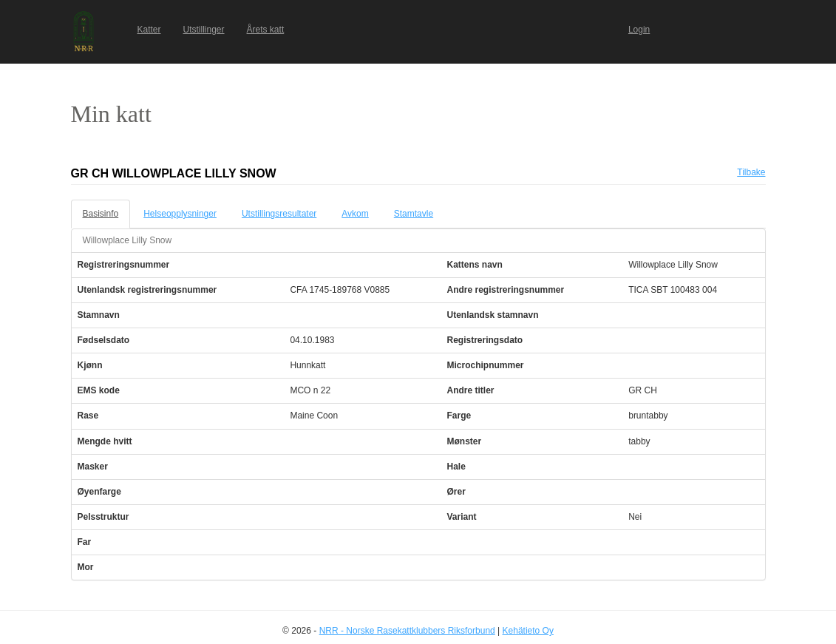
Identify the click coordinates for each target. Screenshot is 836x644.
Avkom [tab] (355, 214)
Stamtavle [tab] (414, 214)
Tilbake (751, 172)
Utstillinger (204, 30)
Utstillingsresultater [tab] (279, 214)
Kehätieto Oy (528, 631)
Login (639, 30)
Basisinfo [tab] (101, 214)
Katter (149, 30)
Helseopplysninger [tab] (180, 214)
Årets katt (266, 30)
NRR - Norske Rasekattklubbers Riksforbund (407, 631)
